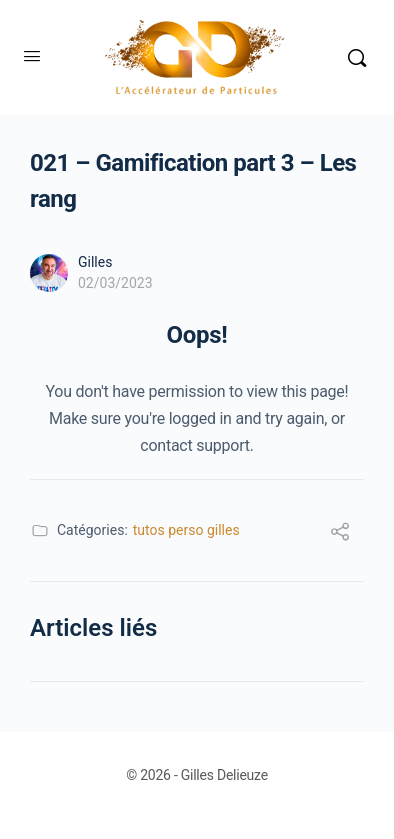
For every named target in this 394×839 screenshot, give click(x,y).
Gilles (95, 262)
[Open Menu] (32, 56)
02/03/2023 (115, 283)
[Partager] (340, 534)
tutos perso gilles (186, 530)
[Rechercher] (357, 57)
